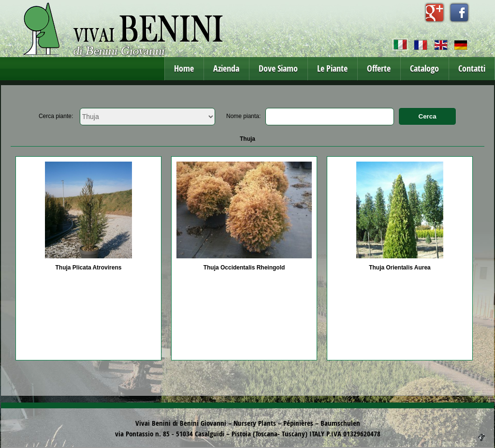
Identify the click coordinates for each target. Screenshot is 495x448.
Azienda (226, 68)
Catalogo (424, 68)
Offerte (379, 68)
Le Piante (332, 68)
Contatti (472, 68)
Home (184, 68)
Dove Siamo (278, 68)
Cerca (428, 116)
